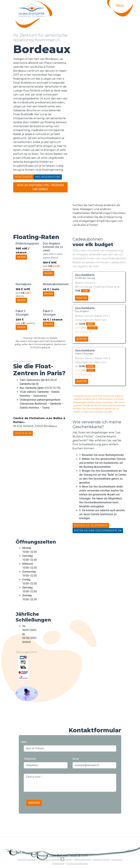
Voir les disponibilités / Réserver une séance (40, 187)
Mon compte (23, 177)
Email (76, 759)
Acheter (82, 298)
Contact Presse (101, 860)
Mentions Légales (27, 860)
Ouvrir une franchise (77, 863)
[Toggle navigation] (124, 12)
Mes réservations (48, 177)
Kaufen (21, 257)
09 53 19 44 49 (23, 433)
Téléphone (30, 759)
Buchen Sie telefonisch (91, 525)
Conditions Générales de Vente (55, 860)
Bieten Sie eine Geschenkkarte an (98, 531)
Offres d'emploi (82, 860)
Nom (24, 742)
